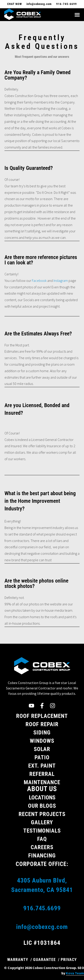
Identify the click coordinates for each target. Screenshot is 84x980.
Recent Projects (42, 814)
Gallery (42, 822)
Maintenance (42, 782)
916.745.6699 (42, 908)
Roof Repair (42, 724)
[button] (77, 15)
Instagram (61, 281)
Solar (42, 749)
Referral (42, 774)
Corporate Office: (42, 864)
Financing (42, 856)
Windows (42, 741)
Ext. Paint (42, 766)
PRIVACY (69, 959)
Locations (42, 798)
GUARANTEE (44, 959)
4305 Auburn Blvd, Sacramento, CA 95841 (42, 885)
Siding (42, 733)
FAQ (42, 839)
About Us (42, 789)
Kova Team (75, 973)
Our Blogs (42, 806)
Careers (42, 847)
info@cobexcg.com (42, 927)
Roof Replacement (42, 716)
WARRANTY (18, 959)
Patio (42, 757)
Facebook (39, 281)
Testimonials (42, 831)
